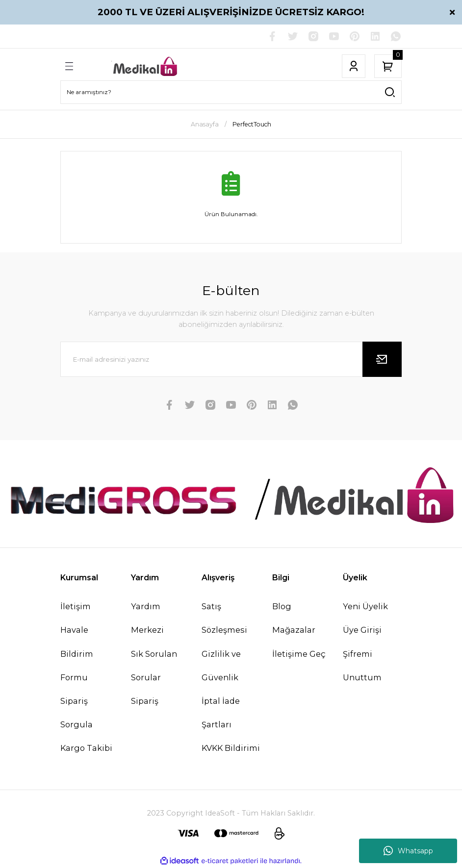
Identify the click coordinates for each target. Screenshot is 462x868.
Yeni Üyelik (365, 606)
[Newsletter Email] (231, 359)
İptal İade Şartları (221, 713)
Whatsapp (408, 851)
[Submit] (382, 359)
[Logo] (146, 66)
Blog (282, 606)
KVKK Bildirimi (231, 748)
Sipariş (145, 701)
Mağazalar (294, 630)
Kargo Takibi (86, 748)
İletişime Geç (299, 654)
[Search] (231, 92)
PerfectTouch (252, 124)
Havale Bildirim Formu (77, 653)
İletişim (76, 606)
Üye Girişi (362, 630)
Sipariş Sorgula (77, 713)
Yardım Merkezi (147, 618)
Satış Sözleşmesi (224, 618)
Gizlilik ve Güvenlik (221, 666)
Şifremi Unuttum (362, 666)
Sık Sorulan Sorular (154, 666)
